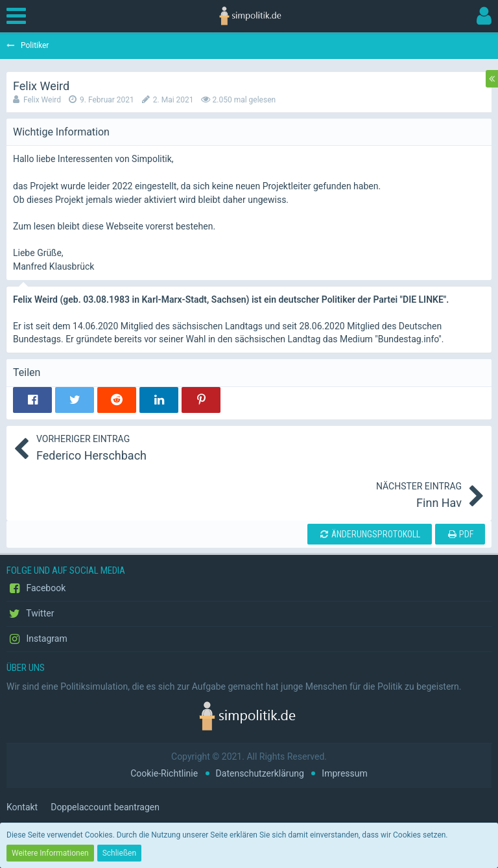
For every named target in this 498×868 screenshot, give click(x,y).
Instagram (37, 639)
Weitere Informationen (50, 853)
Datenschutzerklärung (260, 773)
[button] (19, 16)
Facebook (36, 589)
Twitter (30, 614)
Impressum (344, 773)
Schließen (119, 853)
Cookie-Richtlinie (164, 773)
